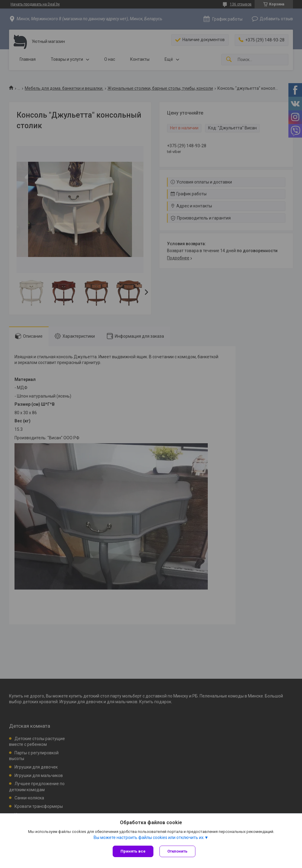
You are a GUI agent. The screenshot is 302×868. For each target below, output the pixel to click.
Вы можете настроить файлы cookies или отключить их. (149, 837)
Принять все (133, 851)
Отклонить (177, 851)
